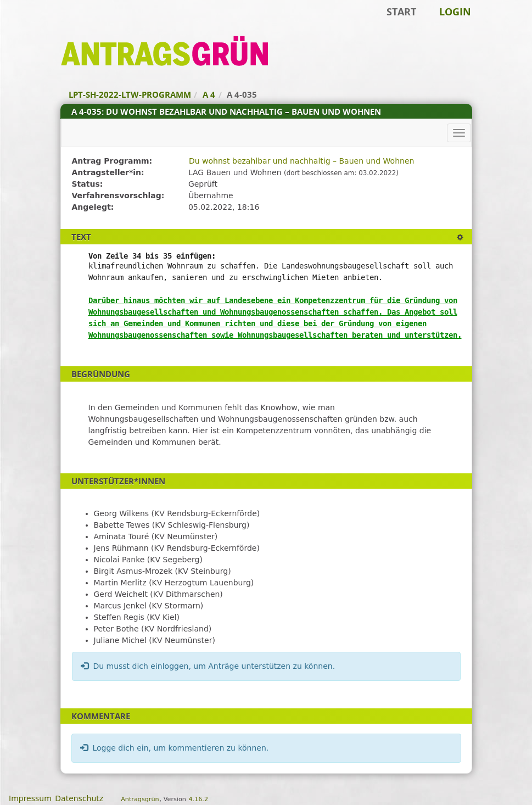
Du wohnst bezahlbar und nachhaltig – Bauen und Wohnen (301, 161)
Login (455, 12)
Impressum (30, 798)
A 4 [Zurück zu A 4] (209, 94)
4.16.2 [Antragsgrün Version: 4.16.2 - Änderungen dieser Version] (198, 799)
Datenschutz (79, 798)
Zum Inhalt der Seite (46, 25)
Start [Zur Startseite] (401, 12)
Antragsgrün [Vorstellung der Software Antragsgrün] (140, 799)
